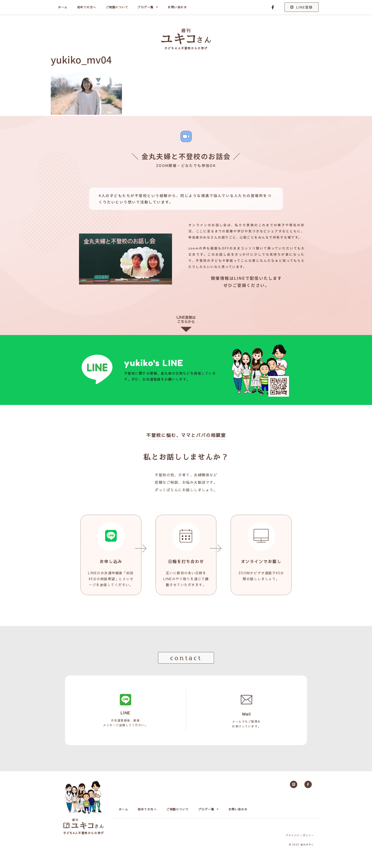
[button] (186, 658)
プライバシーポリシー (300, 835)
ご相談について (117, 7)
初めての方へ (87, 7)
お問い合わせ (177, 7)
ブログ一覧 (148, 7)
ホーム (63, 7)
